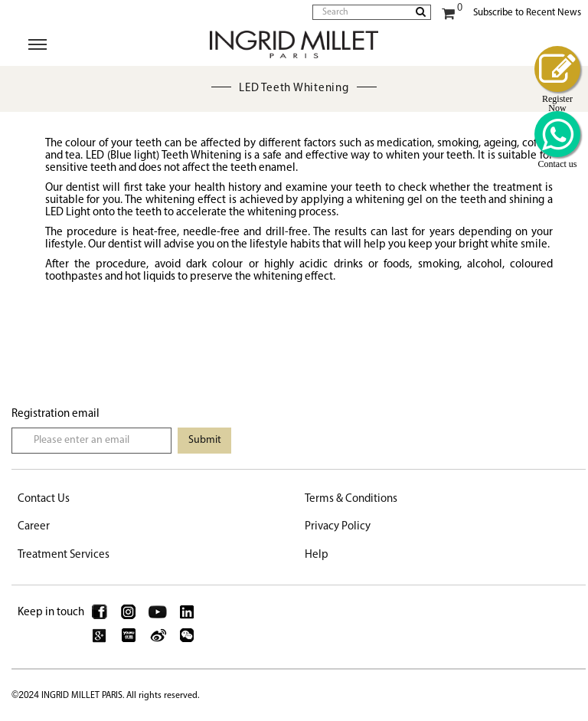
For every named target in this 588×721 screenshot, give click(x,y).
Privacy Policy (338, 527)
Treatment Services (64, 555)
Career (34, 527)
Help (317, 555)
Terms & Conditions (351, 499)
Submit (205, 440)
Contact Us (44, 499)
